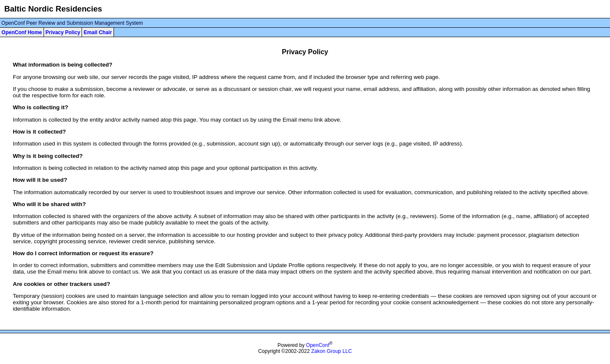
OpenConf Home (22, 32)
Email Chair (98, 32)
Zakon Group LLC (331, 351)
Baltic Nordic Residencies (53, 9)
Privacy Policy (63, 32)
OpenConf (318, 345)
